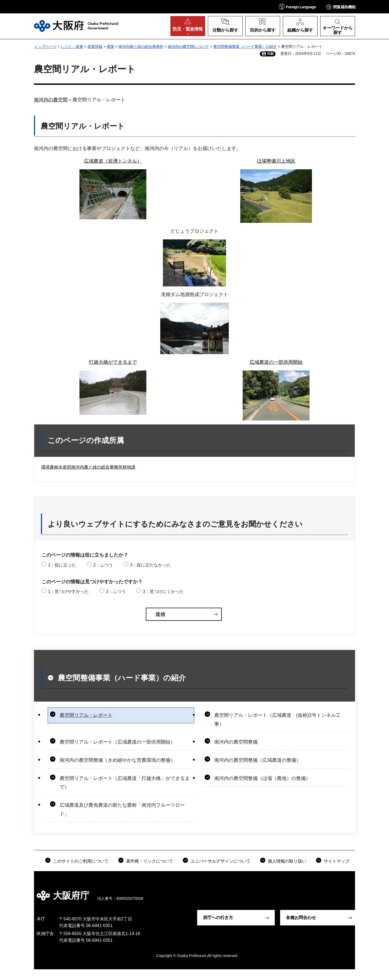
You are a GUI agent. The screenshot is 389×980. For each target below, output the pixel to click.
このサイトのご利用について (81, 861)
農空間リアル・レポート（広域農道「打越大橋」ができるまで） (125, 783)
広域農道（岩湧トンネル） (113, 161)
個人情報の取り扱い (287, 861)
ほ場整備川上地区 (276, 161)
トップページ (45, 47)
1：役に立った (62, 565)
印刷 (270, 54)
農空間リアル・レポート (86, 715)
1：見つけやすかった (68, 592)
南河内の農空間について (188, 47)
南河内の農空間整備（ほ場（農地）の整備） (262, 778)
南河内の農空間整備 (236, 742)
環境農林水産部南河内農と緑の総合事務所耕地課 (88, 467)
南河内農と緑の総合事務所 (141, 47)
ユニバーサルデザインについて (220, 861)
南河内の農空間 (51, 100)
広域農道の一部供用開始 (276, 362)
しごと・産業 (72, 47)
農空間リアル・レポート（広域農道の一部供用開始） (117, 742)
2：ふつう (103, 565)
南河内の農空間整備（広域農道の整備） (258, 760)
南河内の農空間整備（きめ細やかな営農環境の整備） (117, 760)
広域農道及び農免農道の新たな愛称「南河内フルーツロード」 (122, 809)
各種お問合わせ (301, 918)
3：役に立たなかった (150, 565)
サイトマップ (337, 861)
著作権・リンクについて (150, 861)
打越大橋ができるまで (113, 362)
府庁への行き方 (218, 918)
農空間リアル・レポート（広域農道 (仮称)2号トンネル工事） (277, 719)
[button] (298, 7)
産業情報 (95, 47)
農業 (110, 47)
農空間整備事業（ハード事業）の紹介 (245, 47)
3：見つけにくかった (163, 592)
